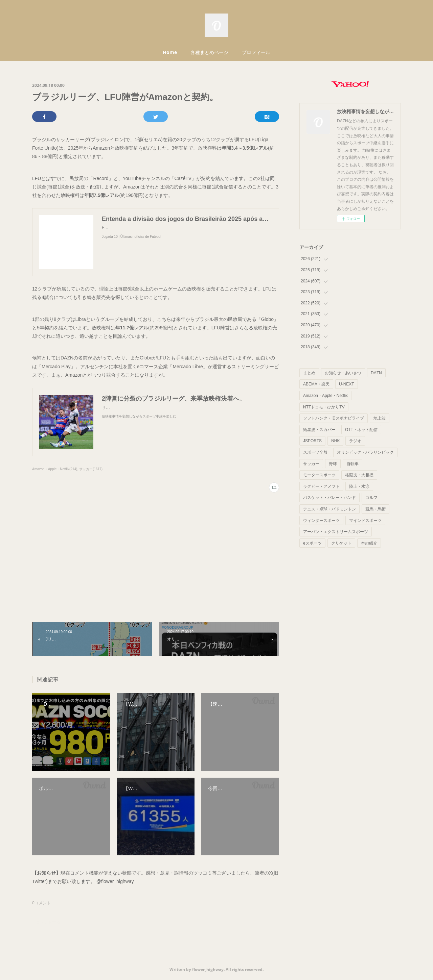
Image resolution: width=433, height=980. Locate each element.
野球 (333, 464)
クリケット (341, 543)
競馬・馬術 (375, 509)
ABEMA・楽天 (316, 384)
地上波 (380, 418)
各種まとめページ (209, 52)
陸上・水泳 (359, 486)
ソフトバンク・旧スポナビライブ (334, 418)
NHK (335, 441)
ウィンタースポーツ (321, 521)
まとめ (309, 373)
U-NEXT (347, 384)
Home (170, 52)
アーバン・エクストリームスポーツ (336, 532)
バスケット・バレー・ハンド (329, 498)
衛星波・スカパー (319, 430)
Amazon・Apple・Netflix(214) (55, 469)
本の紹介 (369, 543)
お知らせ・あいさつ (343, 373)
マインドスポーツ (365, 521)
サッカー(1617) (91, 469)
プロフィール (256, 52)
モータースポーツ (319, 475)
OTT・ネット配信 (361, 430)
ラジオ (355, 441)
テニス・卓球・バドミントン (329, 509)
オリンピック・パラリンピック (365, 452)
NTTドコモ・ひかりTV (324, 407)
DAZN (376, 373)
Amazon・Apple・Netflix (325, 396)
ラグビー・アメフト (321, 486)
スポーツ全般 (315, 452)
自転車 (352, 464)
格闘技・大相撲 (359, 475)
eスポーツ (312, 543)
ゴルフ (371, 498)
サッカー (311, 464)
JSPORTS (312, 441)
